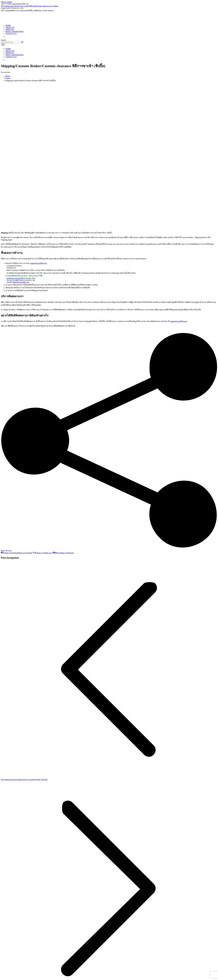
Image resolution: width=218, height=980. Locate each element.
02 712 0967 (14, 280)
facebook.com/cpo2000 (15, 278)
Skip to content (6, 2)
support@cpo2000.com (38, 263)
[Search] (11, 42)
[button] (7, 36)
